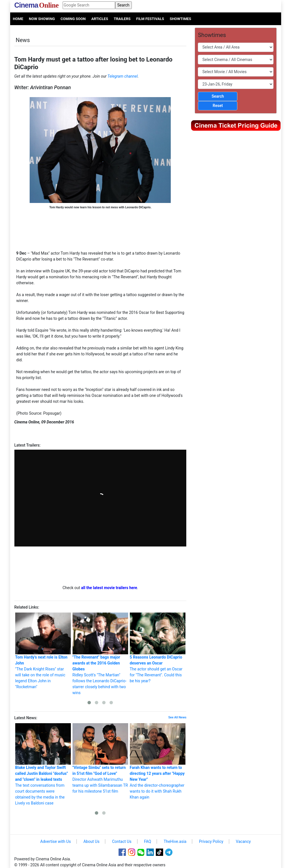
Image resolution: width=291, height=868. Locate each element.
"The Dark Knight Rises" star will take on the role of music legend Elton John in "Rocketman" (43, 651)
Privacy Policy (211, 841)
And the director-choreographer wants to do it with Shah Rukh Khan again (158, 761)
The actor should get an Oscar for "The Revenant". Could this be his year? (158, 648)
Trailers (122, 19)
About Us (91, 841)
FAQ (147, 841)
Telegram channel (123, 76)
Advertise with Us (56, 841)
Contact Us (122, 841)
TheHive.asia (175, 841)
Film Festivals (150, 19)
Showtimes (180, 19)
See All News (177, 717)
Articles (99, 19)
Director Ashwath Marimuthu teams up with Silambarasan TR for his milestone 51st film (100, 758)
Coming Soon (73, 19)
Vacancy (243, 841)
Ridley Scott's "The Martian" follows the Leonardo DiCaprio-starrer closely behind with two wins (100, 654)
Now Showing (42, 19)
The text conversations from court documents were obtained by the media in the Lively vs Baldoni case (43, 764)
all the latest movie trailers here (109, 588)
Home (18, 19)
